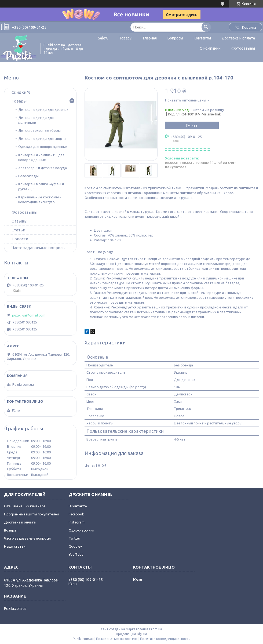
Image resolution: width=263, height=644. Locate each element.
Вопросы (175, 38)
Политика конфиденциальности (165, 639)
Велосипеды (28, 176)
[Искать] (206, 27)
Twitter (74, 538)
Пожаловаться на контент (117, 639)
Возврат (11, 530)
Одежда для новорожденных (43, 147)
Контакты (202, 38)
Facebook (76, 514)
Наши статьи (15, 546)
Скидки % (21, 92)
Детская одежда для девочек (43, 110)
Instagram (77, 522)
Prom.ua (156, 629)
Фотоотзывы (243, 48)
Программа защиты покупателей (31, 514)
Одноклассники (81, 530)
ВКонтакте (78, 506)
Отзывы (19, 221)
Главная (150, 38)
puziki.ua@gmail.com (29, 315)
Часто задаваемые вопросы (39, 248)
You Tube (76, 554)
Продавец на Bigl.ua (131, 634)
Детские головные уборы (39, 130)
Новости (20, 239)
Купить (192, 125)
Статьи (18, 230)
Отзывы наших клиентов (25, 506)
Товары (126, 38)
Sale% (103, 38)
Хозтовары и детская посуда (43, 168)
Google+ (76, 546)
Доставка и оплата (238, 38)
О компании (210, 48)
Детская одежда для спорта (42, 139)
